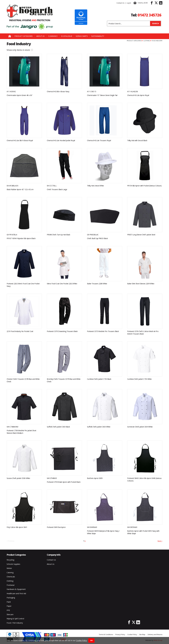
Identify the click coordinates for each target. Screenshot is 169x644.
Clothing (147, 41)
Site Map (142, 635)
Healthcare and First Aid (16, 593)
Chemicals (11, 577)
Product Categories (23, 36)
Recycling (10, 560)
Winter (9, 568)
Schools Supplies (13, 564)
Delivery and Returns (155, 635)
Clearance (53, 36)
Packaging (11, 598)
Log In (129, 3)
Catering (10, 572)
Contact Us (120, 3)
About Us (40, 36)
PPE (8, 610)
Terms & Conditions (106, 635)
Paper (9, 606)
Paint (9, 602)
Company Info (54, 555)
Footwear (11, 585)
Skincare (10, 614)
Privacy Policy (120, 635)
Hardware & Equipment (16, 589)
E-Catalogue (67, 36)
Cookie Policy (132, 635)
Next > (160, 541)
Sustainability (98, 36)
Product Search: (107, 21)
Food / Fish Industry (15, 623)
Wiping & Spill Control (15, 619)
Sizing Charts (82, 36)
